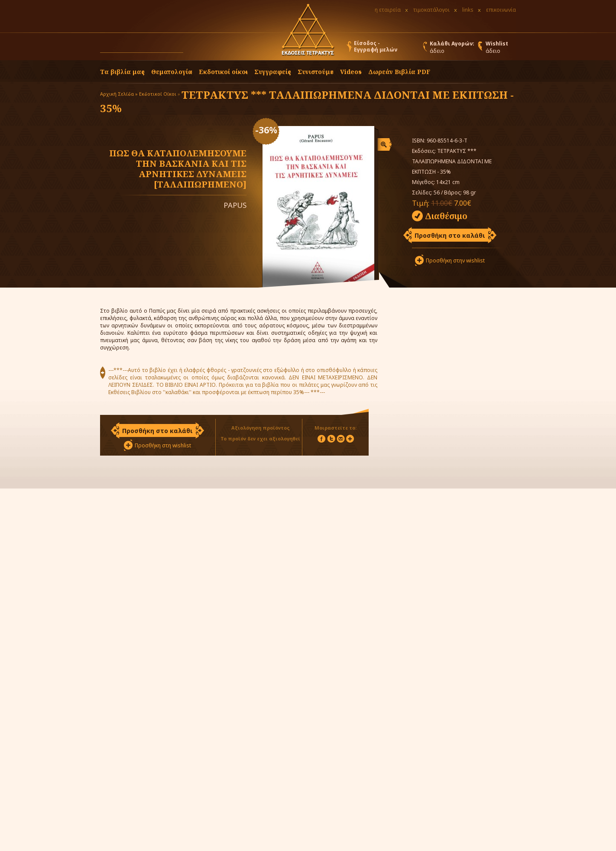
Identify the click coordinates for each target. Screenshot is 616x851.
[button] (191, 49)
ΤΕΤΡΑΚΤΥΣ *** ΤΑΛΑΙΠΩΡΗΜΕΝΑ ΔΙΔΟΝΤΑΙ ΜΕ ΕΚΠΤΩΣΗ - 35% (307, 101)
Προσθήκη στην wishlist (455, 260)
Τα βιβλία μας (122, 72)
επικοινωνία (501, 10)
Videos (351, 72)
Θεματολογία (172, 72)
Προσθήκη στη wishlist (163, 445)
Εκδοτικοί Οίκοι (158, 94)
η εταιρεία (388, 10)
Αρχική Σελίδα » (119, 94)
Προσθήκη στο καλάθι (450, 235)
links (468, 10)
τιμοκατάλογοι (431, 10)
